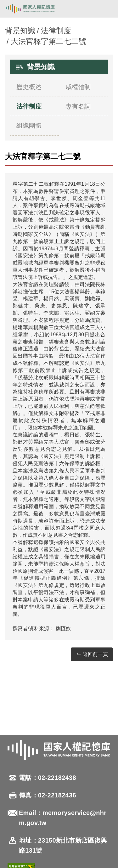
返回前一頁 (92, 655)
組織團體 (29, 125)
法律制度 (56, 31)
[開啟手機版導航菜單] (106, 9)
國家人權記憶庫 (37, 9)
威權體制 (78, 87)
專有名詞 (78, 106)
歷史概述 (29, 87)
